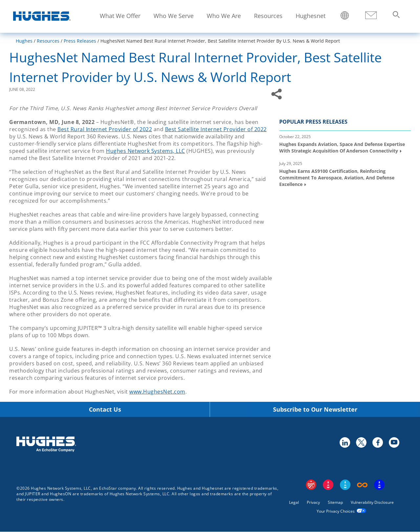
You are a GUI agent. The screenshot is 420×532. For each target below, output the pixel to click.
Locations (345, 16)
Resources (268, 16)
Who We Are (224, 16)
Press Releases (80, 41)
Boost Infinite (362, 485)
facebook (377, 442)
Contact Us (105, 409)
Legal (294, 502)
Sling (345, 485)
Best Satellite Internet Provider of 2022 (216, 129)
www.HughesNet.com (157, 392)
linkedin (345, 442)
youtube (394, 442)
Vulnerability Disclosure (372, 502)
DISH (328, 485)
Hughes (24, 41)
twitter (361, 442)
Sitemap (335, 502)
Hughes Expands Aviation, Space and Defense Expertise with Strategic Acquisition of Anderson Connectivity (342, 147)
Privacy (313, 502)
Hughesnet (311, 16)
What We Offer (120, 16)
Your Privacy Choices (336, 511)
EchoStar (311, 485)
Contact (371, 16)
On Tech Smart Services (379, 485)
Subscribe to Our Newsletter (315, 409)
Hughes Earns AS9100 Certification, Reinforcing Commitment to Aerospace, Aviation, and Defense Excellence (337, 177)
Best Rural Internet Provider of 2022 (105, 129)
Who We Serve (174, 16)
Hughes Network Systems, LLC (146, 151)
